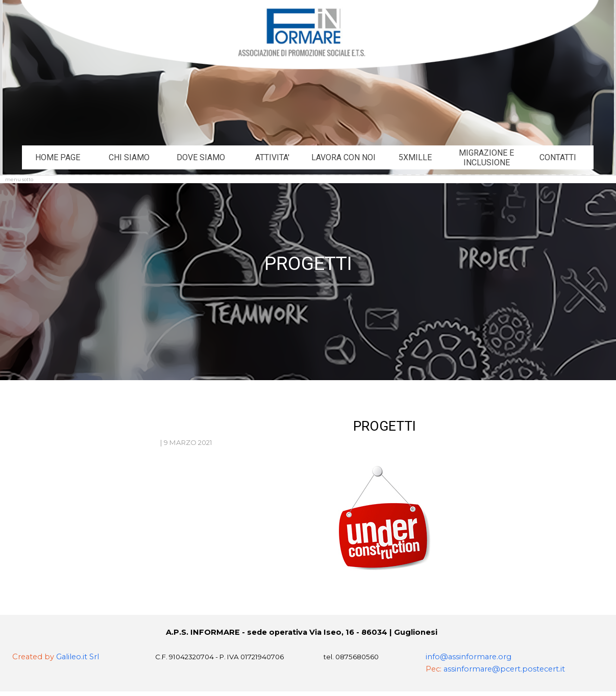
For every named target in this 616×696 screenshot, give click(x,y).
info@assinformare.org (469, 657)
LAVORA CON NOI (343, 157)
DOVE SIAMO (201, 157)
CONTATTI (558, 157)
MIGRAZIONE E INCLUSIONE (486, 158)
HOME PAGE (58, 157)
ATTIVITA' (272, 157)
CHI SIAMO (129, 157)
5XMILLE (415, 157)
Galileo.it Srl (78, 657)
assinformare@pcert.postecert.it (504, 669)
